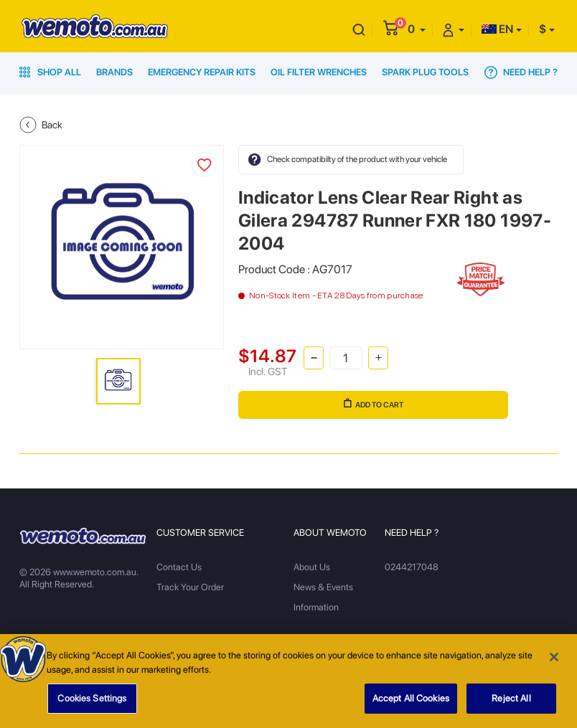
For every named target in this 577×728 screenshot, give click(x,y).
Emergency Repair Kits (202, 72)
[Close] (554, 662)
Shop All (50, 72)
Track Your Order (190, 587)
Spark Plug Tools (425, 72)
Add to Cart (374, 404)
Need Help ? (521, 72)
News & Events (323, 587)
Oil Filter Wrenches (319, 72)
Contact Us (179, 567)
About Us (312, 567)
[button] (417, 29)
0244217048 (412, 567)
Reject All (511, 703)
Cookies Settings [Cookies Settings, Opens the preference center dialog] (92, 703)
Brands (114, 72)
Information (316, 607)
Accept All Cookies (411, 703)
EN (497, 29)
